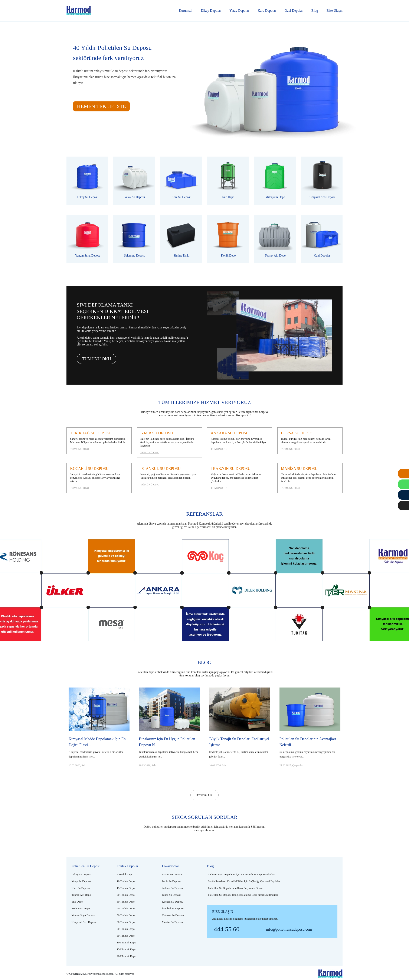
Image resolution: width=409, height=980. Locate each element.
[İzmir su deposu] (169, 443)
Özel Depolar (294, 11)
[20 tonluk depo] (126, 895)
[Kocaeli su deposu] (99, 478)
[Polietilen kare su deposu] (181, 181)
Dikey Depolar (211, 11)
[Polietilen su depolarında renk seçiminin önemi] (236, 888)
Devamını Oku (205, 795)
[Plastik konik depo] (228, 239)
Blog (315, 11)
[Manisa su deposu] (310, 478)
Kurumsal (186, 11)
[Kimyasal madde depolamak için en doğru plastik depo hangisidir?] (99, 738)
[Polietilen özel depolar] (322, 239)
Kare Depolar (267, 11)
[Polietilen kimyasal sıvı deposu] (322, 181)
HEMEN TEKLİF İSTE (101, 106)
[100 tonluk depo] (126, 942)
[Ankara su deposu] (240, 441)
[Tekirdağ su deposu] (99, 441)
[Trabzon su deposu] (240, 478)
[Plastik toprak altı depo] (275, 239)
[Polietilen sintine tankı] (181, 239)
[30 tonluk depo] (126, 902)
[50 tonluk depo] (126, 915)
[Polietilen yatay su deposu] (134, 181)
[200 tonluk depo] (126, 956)
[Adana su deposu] (172, 874)
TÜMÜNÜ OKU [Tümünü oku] (96, 359)
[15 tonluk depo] (126, 888)
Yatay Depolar (239, 11)
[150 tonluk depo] (126, 949)
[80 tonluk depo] (126, 936)
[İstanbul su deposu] (169, 476)
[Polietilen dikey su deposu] (87, 181)
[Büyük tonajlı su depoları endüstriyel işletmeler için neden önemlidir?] (240, 738)
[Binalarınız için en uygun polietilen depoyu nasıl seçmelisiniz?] (169, 738)
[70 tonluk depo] (126, 929)
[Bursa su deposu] (310, 441)
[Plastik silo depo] (228, 181)
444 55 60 (227, 929)
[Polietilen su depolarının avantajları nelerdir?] (310, 738)
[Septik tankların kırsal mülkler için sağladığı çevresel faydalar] (244, 881)
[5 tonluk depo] (125, 874)
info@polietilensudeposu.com (289, 929)
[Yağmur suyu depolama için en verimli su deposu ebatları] (241, 874)
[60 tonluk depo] (126, 922)
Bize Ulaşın (335, 11)
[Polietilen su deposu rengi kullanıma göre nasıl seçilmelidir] (243, 895)
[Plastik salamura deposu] (134, 239)
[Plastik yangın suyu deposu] (87, 239)
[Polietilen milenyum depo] (275, 181)
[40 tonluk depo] (126, 908)
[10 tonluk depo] (126, 881)
